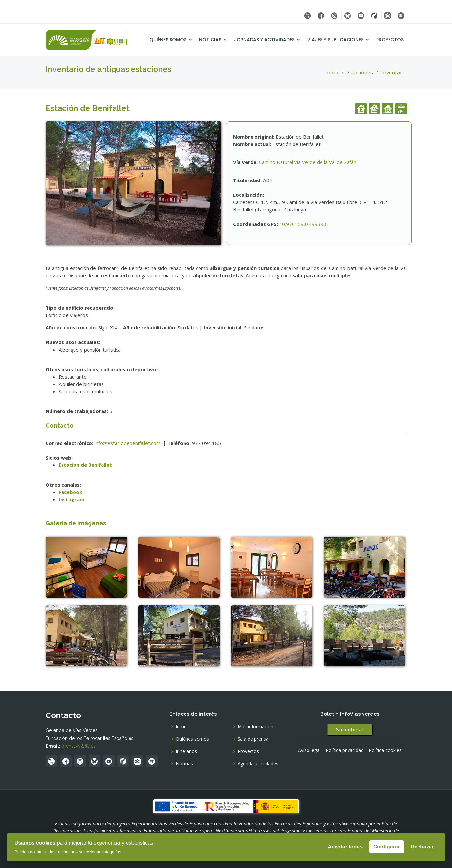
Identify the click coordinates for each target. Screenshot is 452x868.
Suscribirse (350, 730)
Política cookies (385, 750)
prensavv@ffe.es (79, 746)
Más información (255, 727)
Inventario (394, 73)
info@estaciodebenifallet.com (128, 443)
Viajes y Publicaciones (335, 40)
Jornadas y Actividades (264, 40)
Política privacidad (345, 750)
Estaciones (360, 73)
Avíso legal (309, 750)
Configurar (387, 847)
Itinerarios (186, 751)
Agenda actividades (258, 764)
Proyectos (390, 40)
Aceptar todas (345, 847)
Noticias (210, 40)
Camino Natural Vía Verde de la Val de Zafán (308, 162)
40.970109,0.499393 (303, 224)
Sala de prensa (253, 739)
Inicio (332, 73)
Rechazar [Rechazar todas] (422, 847)
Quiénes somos (168, 40)
